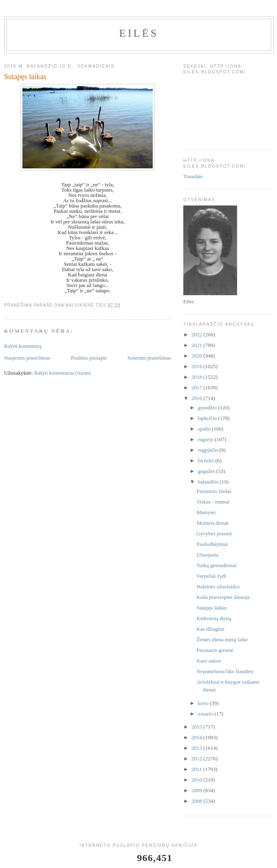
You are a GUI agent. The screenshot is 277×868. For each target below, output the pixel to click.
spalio (205, 429)
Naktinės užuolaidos (218, 586)
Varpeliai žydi (211, 576)
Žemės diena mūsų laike (222, 639)
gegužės (207, 471)
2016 (197, 398)
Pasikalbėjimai (212, 544)
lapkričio (208, 418)
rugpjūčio (209, 450)
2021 (197, 345)
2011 (197, 769)
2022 (197, 335)
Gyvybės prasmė (214, 533)
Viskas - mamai (213, 502)
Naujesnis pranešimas (27, 358)
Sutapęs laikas (211, 608)
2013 (197, 748)
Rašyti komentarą (23, 346)
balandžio (209, 482)
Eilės (139, 33)
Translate (193, 176)
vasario (206, 714)
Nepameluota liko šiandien (225, 671)
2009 (197, 790)
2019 (197, 366)
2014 (197, 737)
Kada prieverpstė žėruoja (223, 597)
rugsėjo (207, 439)
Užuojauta (207, 555)
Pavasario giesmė (215, 650)
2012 (197, 759)
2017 (197, 388)
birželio (207, 461)
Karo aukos (209, 661)
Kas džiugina (210, 629)
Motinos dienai (212, 523)
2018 (197, 377)
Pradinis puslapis (89, 358)
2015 (197, 727)
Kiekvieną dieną (214, 618)
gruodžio (208, 407)
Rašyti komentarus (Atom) (63, 373)
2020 (197, 356)
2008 (197, 801)
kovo (204, 703)
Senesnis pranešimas (149, 358)
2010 (197, 780)
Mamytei (206, 512)
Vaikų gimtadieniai (217, 565)
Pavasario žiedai (214, 491)
